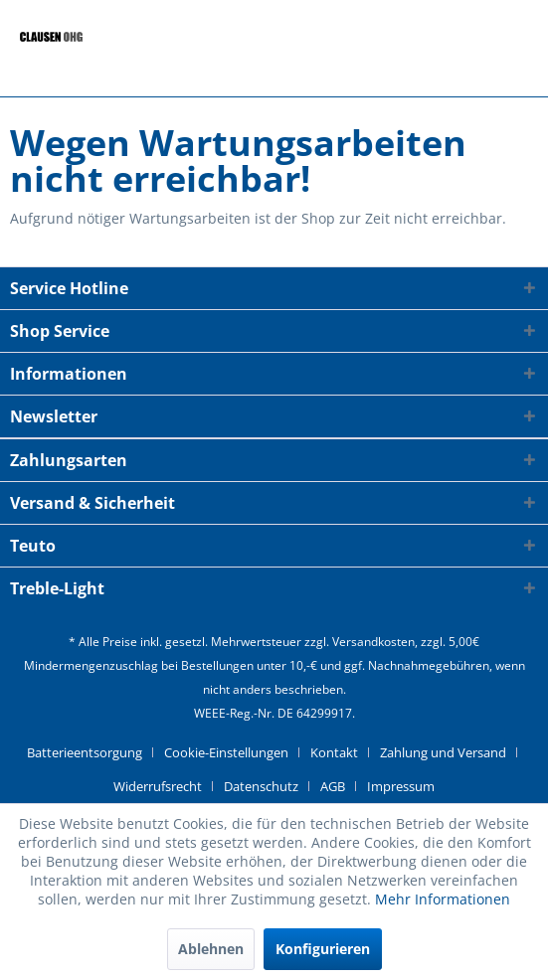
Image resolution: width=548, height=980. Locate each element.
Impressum (401, 786)
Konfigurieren (323, 949)
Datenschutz (261, 786)
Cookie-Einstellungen (226, 752)
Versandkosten (373, 642)
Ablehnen (211, 949)
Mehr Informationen (443, 899)
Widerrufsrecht (158, 786)
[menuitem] (92, 752)
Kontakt (334, 752)
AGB (333, 786)
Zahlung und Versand (443, 752)
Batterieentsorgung (85, 752)
